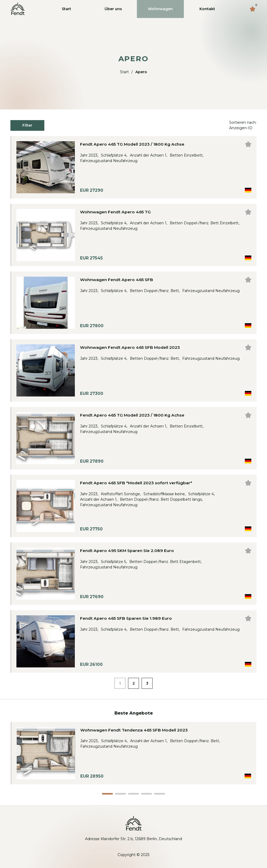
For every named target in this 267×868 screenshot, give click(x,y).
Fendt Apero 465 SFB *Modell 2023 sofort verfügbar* (136, 483)
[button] (107, 794)
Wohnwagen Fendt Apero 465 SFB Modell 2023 (130, 347)
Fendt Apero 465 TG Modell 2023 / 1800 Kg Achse (132, 144)
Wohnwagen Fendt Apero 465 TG (115, 212)
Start (66, 9)
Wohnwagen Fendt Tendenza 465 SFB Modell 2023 (134, 730)
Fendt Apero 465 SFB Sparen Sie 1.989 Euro (126, 618)
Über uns (113, 9)
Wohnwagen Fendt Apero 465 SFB (117, 280)
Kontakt (207, 9)
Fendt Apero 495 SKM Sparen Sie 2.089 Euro (127, 551)
